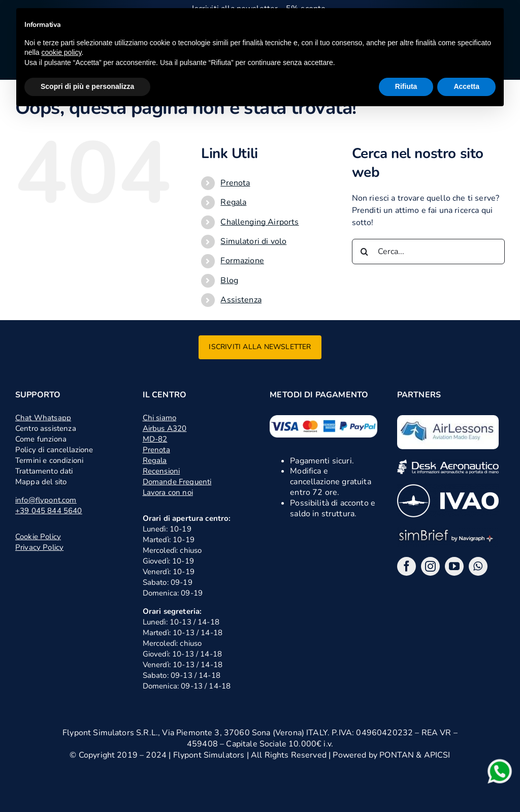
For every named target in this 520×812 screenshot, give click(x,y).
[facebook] (407, 566)
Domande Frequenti (177, 482)
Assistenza (241, 300)
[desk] (448, 463)
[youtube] (454, 566)
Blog (229, 280)
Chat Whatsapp (43, 418)
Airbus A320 (165, 428)
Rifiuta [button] (406, 86)
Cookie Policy (38, 537)
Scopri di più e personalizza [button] (87, 86)
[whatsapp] (478, 566)
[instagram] (430, 566)
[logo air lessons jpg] (448, 419)
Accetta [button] (466, 86)
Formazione (242, 261)
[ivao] (448, 488)
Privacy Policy (39, 547)
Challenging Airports (259, 222)
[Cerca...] (428, 252)
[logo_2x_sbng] (448, 532)
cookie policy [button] (61, 52)
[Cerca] (365, 252)
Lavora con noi (168, 492)
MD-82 (155, 439)
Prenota (235, 183)
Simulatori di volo (253, 241)
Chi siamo (159, 418)
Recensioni (161, 471)
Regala (233, 202)
